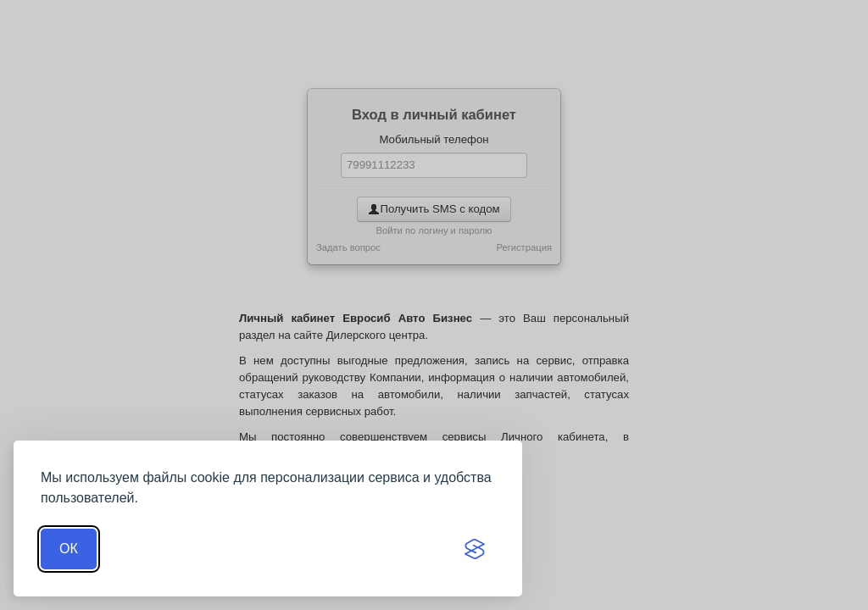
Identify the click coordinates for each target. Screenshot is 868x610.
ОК (69, 549)
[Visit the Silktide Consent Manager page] (475, 549)
